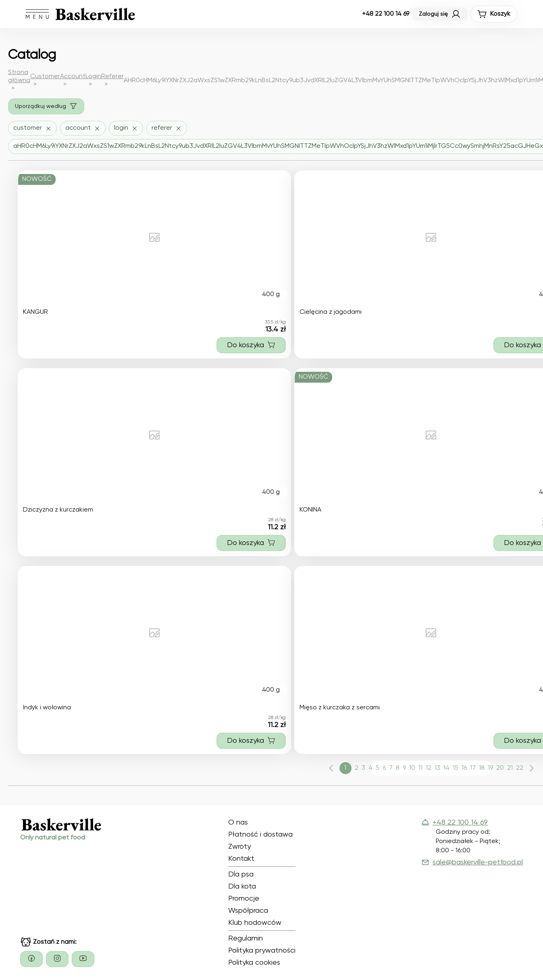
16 (464, 768)
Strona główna (19, 77)
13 (437, 768)
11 (420, 768)
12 (429, 768)
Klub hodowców (255, 923)
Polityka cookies (254, 963)
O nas (238, 823)
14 (446, 768)
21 (510, 768)
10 (412, 768)
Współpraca (248, 911)
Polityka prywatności (262, 951)
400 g (271, 294)
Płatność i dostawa (260, 835)
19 (490, 768)
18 (482, 768)
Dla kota (242, 887)
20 (500, 768)
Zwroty (239, 847)
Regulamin (245, 939)
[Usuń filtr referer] (167, 128)
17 (473, 768)
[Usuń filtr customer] (32, 128)
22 (520, 768)
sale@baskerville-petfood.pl (472, 862)
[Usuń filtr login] (126, 128)
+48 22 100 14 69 (386, 14)
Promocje (244, 899)
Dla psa (241, 874)
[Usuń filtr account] (83, 128)
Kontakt (241, 859)
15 (456, 768)
